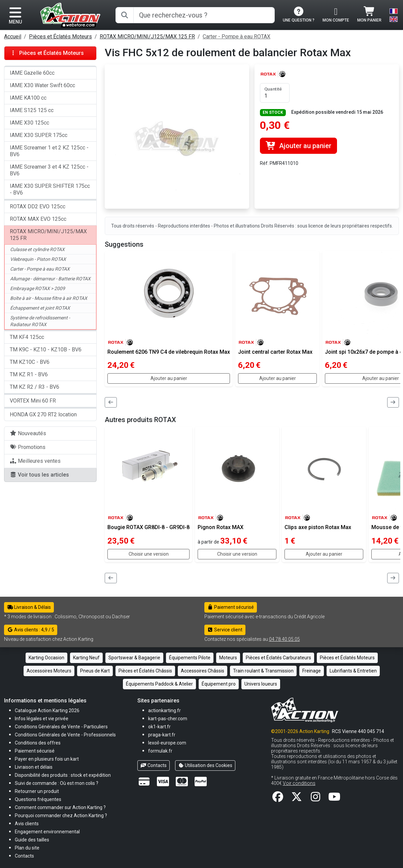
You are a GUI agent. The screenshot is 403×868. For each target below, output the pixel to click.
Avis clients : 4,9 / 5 (31, 630)
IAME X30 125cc (29, 123)
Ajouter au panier (298, 146)
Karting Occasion (46, 658)
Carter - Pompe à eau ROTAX (237, 37)
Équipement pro (219, 684)
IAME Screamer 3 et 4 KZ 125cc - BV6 (49, 170)
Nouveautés (28, 433)
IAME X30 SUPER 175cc (39, 135)
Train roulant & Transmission (263, 671)
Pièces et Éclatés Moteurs (60, 37)
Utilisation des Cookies (205, 765)
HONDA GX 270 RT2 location (43, 414)
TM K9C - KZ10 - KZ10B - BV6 (46, 350)
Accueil (13, 37)
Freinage (312, 671)
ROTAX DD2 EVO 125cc (38, 206)
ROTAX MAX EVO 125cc (38, 219)
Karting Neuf (86, 658)
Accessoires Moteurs (49, 671)
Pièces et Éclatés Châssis (145, 671)
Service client (225, 630)
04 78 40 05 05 (284, 639)
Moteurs (228, 658)
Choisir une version (149, 554)
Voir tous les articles (39, 475)
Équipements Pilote (190, 658)
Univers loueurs (261, 684)
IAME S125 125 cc (32, 110)
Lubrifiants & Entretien (353, 671)
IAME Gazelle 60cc (32, 73)
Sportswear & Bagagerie (134, 658)
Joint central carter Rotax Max (275, 352)
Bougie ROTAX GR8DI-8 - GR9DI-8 (148, 527)
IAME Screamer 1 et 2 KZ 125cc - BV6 (49, 151)
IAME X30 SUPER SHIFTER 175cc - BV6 (50, 189)
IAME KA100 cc (28, 98)
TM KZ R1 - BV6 (29, 374)
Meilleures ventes (35, 461)
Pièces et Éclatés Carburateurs (278, 658)
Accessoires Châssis (203, 671)
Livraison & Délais (29, 607)
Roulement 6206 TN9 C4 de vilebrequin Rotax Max (169, 352)
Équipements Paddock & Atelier (159, 684)
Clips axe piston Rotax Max (318, 527)
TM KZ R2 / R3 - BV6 (35, 387)
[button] (32, 840)
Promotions (28, 447)
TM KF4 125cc (27, 337)
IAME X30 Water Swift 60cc (42, 85)
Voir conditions (299, 783)
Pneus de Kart (95, 671)
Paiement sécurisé (231, 607)
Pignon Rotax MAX (221, 527)
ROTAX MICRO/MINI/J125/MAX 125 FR (147, 37)
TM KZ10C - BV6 (30, 362)
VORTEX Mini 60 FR (33, 401)
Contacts (154, 765)
